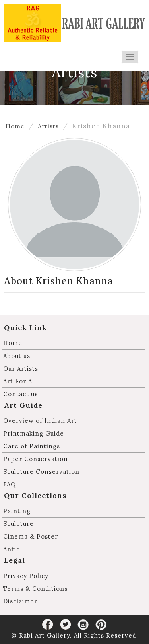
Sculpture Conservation (41, 472)
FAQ (10, 484)
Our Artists (21, 369)
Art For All (20, 381)
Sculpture (18, 524)
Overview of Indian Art (40, 421)
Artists (48, 126)
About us (17, 356)
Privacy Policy (26, 576)
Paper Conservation (36, 459)
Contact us (20, 394)
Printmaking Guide (34, 433)
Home (15, 126)
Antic (12, 549)
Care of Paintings (32, 446)
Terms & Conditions (35, 589)
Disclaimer (20, 601)
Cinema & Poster (31, 536)
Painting (17, 511)
